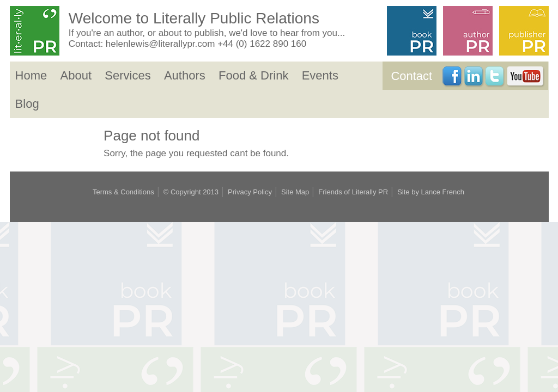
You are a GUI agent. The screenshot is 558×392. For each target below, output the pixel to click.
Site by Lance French (431, 192)
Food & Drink (253, 75)
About (76, 75)
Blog (27, 104)
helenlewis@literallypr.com (160, 44)
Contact (411, 76)
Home (31, 75)
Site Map (295, 192)
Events (320, 75)
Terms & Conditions (123, 192)
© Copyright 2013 (191, 192)
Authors (185, 75)
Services (128, 75)
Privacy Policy (250, 192)
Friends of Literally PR (353, 192)
